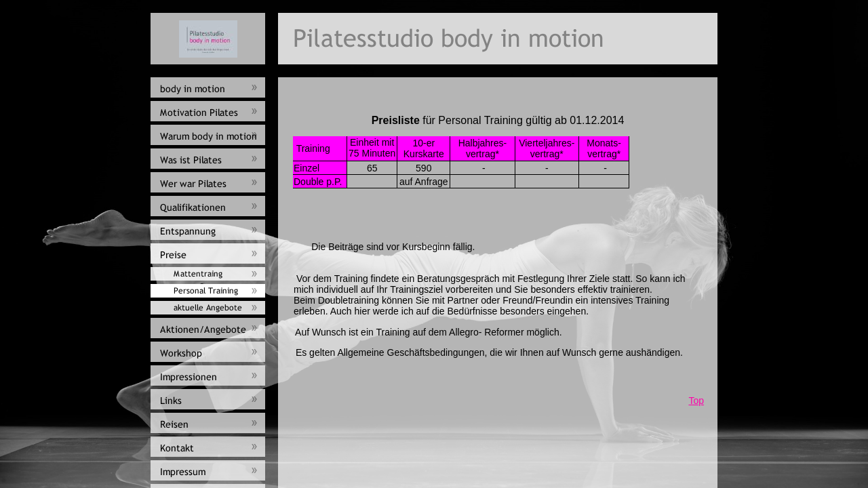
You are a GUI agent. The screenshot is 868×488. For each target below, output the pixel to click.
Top (696, 401)
